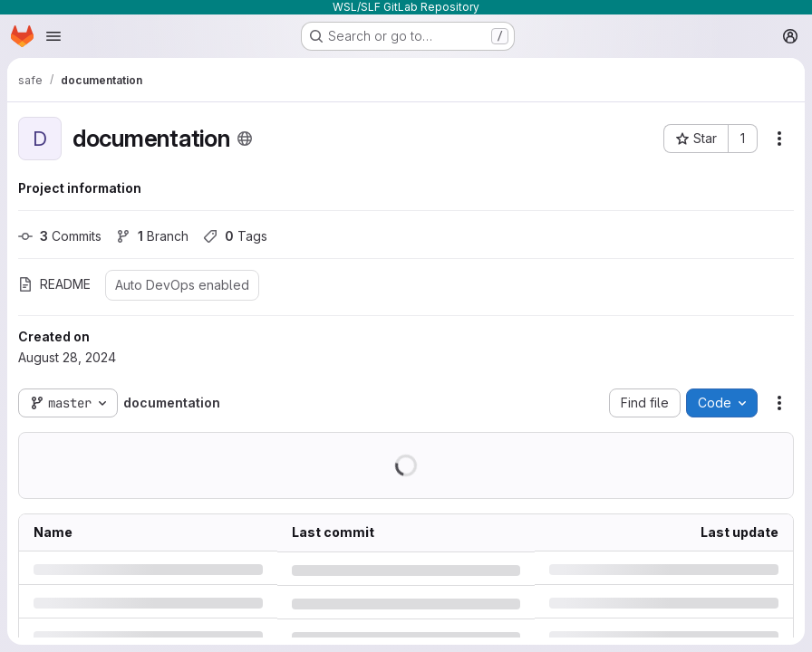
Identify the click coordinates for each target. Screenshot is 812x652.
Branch (152, 236)
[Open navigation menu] (53, 36)
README (54, 284)
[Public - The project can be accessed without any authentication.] (245, 139)
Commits (60, 236)
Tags (235, 236)
